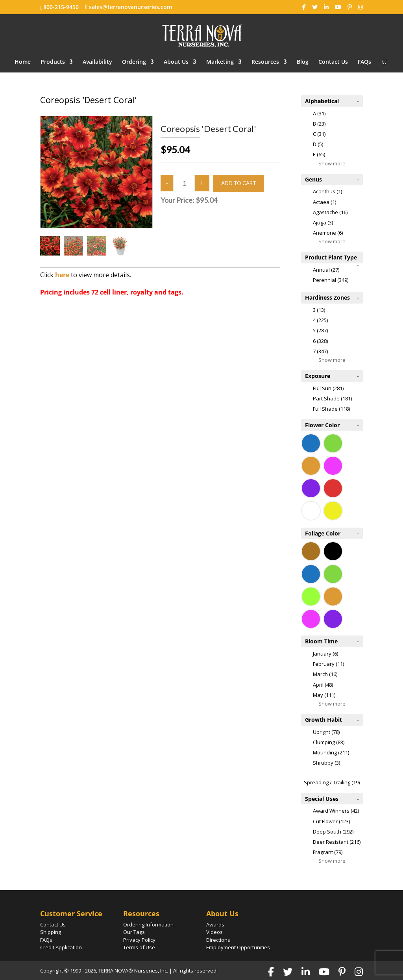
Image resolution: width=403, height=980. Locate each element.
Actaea (324, 202)
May (324, 695)
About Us (176, 62)
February (328, 664)
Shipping (51, 932)
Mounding (331, 752)
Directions (218, 940)
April (323, 685)
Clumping (329, 742)
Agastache (330, 212)
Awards (215, 924)
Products (53, 62)
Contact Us (333, 62)
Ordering (134, 62)
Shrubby (326, 763)
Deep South (333, 832)
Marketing (220, 62)
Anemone (328, 233)
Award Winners (336, 811)
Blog (303, 62)
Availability (97, 62)
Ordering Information (148, 924)
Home (23, 62)
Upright (326, 732)
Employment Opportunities (238, 947)
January (325, 654)
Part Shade (332, 398)
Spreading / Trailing (332, 782)
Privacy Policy (139, 940)
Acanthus (327, 191)
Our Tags (134, 932)
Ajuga (323, 222)
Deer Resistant (337, 842)
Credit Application (61, 947)
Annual (326, 270)
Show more (332, 163)
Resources (265, 62)
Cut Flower (331, 821)
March (325, 674)
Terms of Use (139, 947)
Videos (214, 932)
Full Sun (328, 388)
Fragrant (328, 852)
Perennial (331, 280)
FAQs (364, 62)
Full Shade (331, 409)
